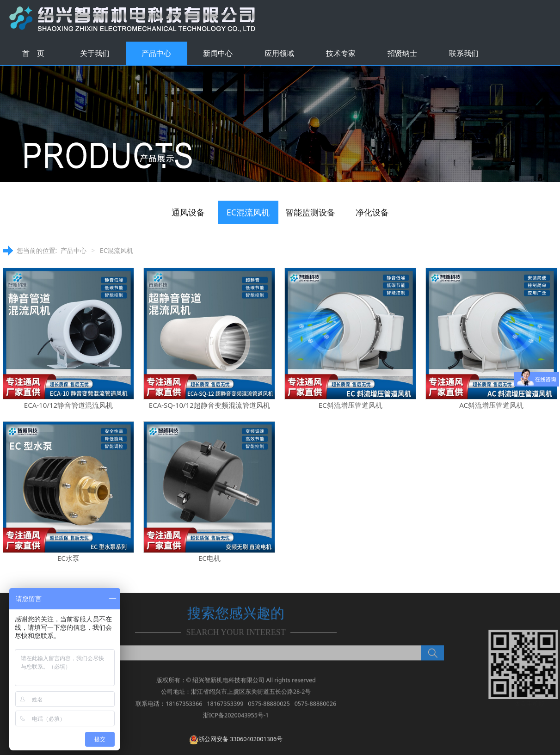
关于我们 (95, 53)
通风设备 (188, 212)
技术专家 (341, 53)
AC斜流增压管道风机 (491, 405)
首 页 (33, 53)
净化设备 (372, 212)
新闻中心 (218, 53)
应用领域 (279, 53)
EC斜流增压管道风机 (351, 405)
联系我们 (464, 53)
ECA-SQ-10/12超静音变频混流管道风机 (209, 405)
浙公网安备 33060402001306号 (236, 739)
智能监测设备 (310, 212)
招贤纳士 (402, 53)
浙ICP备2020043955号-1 (236, 721)
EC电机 (209, 558)
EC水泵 (68, 558)
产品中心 (156, 53)
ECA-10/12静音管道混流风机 (68, 405)
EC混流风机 (248, 212)
